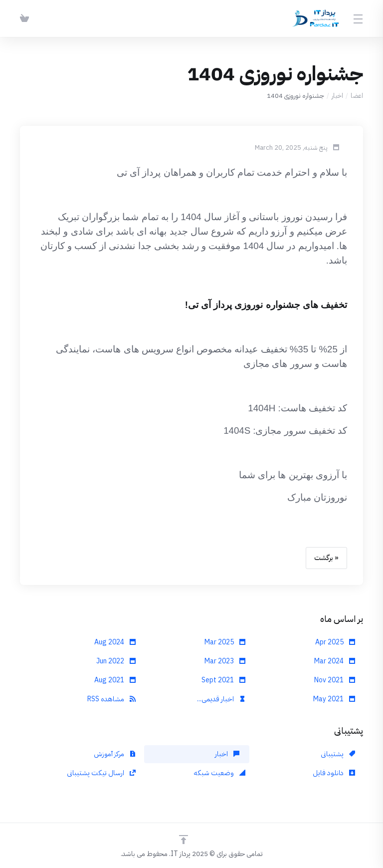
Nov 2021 (335, 680)
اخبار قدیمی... (221, 699)
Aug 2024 (115, 642)
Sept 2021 (223, 680)
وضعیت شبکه (220, 773)
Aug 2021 (115, 680)
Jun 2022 (116, 661)
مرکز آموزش (115, 754)
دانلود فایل (334, 773)
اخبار (337, 96)
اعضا (357, 96)
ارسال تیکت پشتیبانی (101, 773)
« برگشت (326, 558)
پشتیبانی (338, 754)
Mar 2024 (335, 661)
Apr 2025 (335, 642)
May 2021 (334, 699)
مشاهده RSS (111, 699)
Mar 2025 (225, 642)
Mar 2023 (225, 661)
